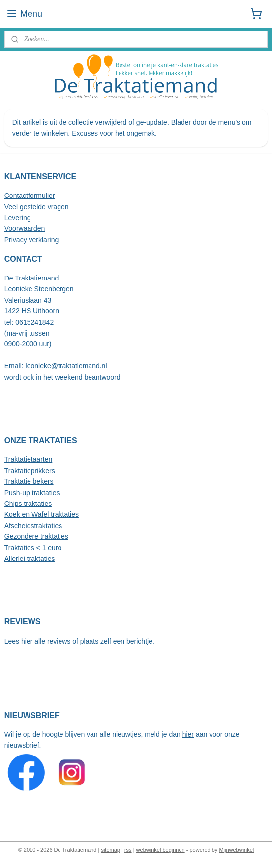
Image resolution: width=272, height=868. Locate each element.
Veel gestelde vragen (37, 207)
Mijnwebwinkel (236, 850)
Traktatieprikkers (30, 471)
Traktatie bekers (29, 481)
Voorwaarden (25, 228)
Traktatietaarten (29, 459)
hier (188, 734)
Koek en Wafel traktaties (42, 514)
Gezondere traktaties (36, 536)
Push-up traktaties (32, 493)
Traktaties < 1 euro (33, 548)
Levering (18, 218)
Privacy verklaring (31, 240)
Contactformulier (30, 196)
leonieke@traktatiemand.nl (66, 366)
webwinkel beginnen (161, 850)
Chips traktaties (28, 504)
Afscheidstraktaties (33, 526)
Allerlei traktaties (30, 559)
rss (128, 850)
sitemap (110, 850)
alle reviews (52, 641)
